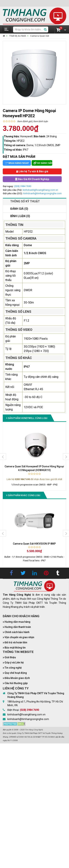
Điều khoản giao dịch (17, 678)
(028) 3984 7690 (23, 186)
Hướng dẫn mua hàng (17, 622)
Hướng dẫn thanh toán (18, 627)
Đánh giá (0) (19, 209)
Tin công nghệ (13, 668)
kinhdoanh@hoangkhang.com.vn (40, 190)
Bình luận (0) (20, 216)
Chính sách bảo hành (17, 632)
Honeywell (26, 136)
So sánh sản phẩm (43, 163)
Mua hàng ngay (17, 163)
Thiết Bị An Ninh (18, 36)
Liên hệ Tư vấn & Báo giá (32, 171)
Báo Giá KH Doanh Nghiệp (32, 179)
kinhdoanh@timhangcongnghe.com (43, 193)
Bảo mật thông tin (15, 648)
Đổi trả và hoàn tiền (16, 642)
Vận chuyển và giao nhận (19, 637)
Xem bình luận (40, 121)
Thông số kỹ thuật (25, 201)
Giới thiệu (10, 657)
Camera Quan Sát (40, 36)
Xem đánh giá (24, 121)
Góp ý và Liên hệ (14, 663)
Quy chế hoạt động (16, 673)
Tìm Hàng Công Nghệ (34, 730)
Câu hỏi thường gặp (16, 683)
